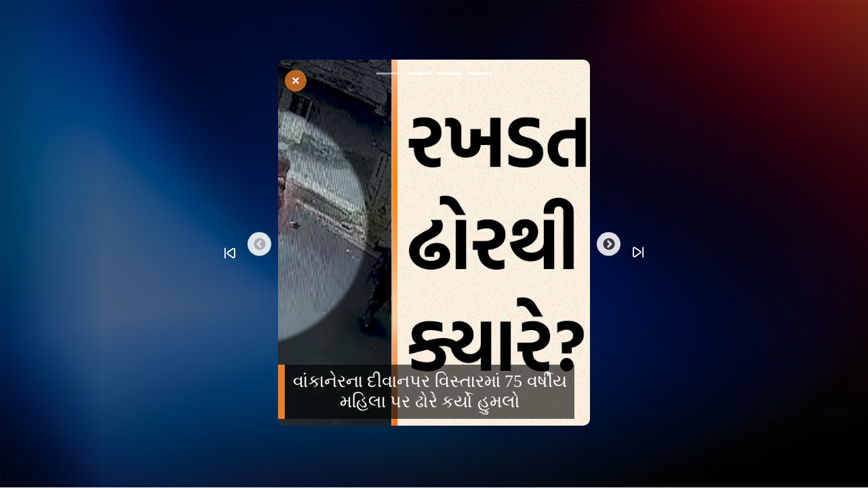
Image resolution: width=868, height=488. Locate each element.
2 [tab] (419, 76)
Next (609, 244)
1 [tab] (388, 76)
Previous (259, 244)
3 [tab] (449, 76)
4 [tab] (480, 76)
